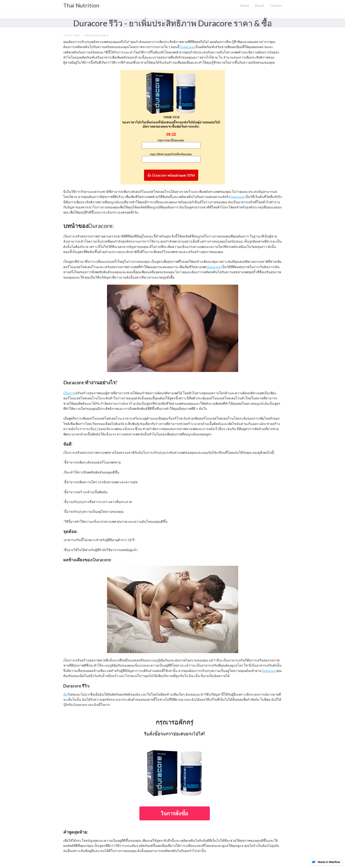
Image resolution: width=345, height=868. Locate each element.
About (259, 5)
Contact (276, 5)
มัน (65, 694)
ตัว (96, 429)
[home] (81, 4)
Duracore (187, 47)
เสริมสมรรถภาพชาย (97, 35)
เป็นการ (69, 393)
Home (245, 5)
